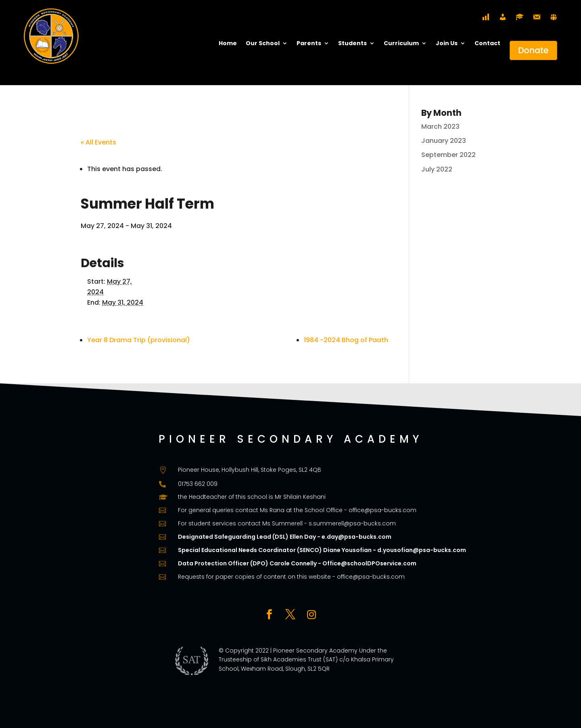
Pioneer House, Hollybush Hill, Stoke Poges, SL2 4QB (250, 470)
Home (228, 44)
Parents (309, 44)
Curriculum (401, 44)
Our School (263, 44)
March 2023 (440, 127)
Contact (487, 44)
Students (352, 44)
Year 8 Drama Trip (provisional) (139, 340)
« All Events (98, 142)
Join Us (447, 44)
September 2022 (448, 155)
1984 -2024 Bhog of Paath (346, 340)
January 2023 (444, 141)
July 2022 (437, 169)
